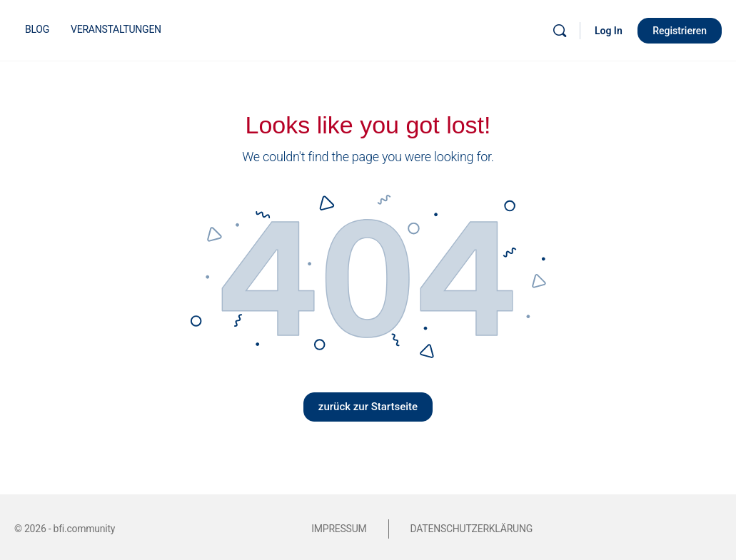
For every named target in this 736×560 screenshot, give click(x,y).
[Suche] (560, 31)
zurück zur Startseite (368, 407)
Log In (609, 31)
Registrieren (680, 31)
